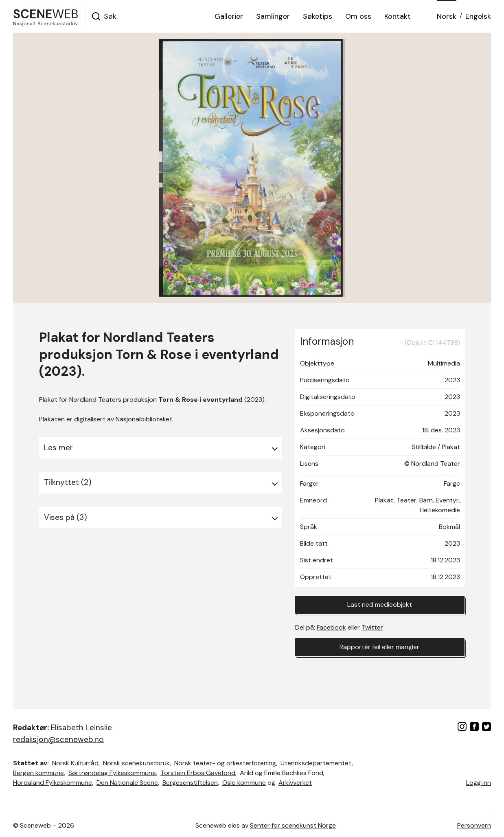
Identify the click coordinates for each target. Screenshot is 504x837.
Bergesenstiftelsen (190, 783)
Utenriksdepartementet (316, 763)
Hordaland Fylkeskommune (53, 783)
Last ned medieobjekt (380, 605)
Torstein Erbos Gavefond (198, 773)
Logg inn (479, 783)
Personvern (474, 825)
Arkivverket (295, 783)
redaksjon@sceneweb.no (58, 739)
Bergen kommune (38, 773)
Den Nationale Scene (127, 783)
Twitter (372, 627)
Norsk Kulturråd (75, 763)
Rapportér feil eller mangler (379, 647)
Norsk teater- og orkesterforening (225, 763)
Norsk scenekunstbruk (136, 763)
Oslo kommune (244, 783)
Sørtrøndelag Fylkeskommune (112, 773)
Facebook (331, 627)
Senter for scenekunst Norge (293, 825)
